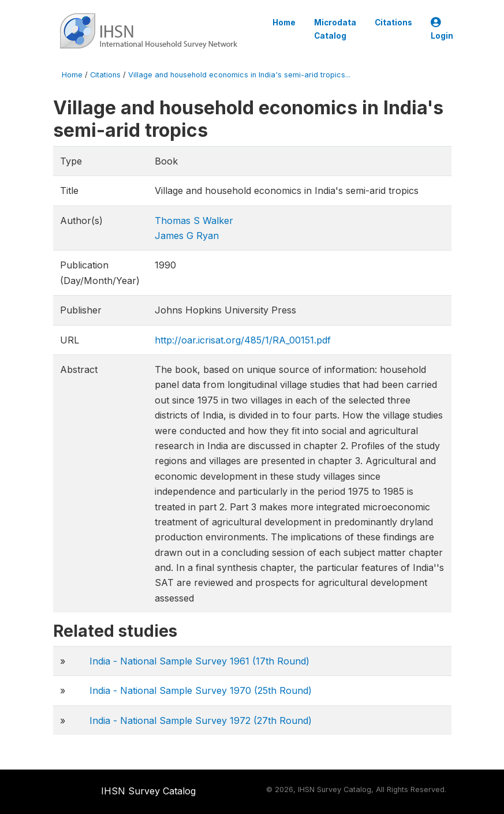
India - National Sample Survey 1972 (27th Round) (201, 720)
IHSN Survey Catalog (148, 791)
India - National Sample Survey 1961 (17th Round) (199, 661)
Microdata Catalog (335, 29)
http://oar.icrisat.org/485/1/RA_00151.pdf (243, 340)
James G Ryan (187, 236)
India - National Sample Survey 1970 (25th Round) (201, 690)
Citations (393, 23)
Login (442, 29)
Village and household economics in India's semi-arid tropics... (239, 75)
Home (284, 23)
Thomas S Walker (194, 221)
